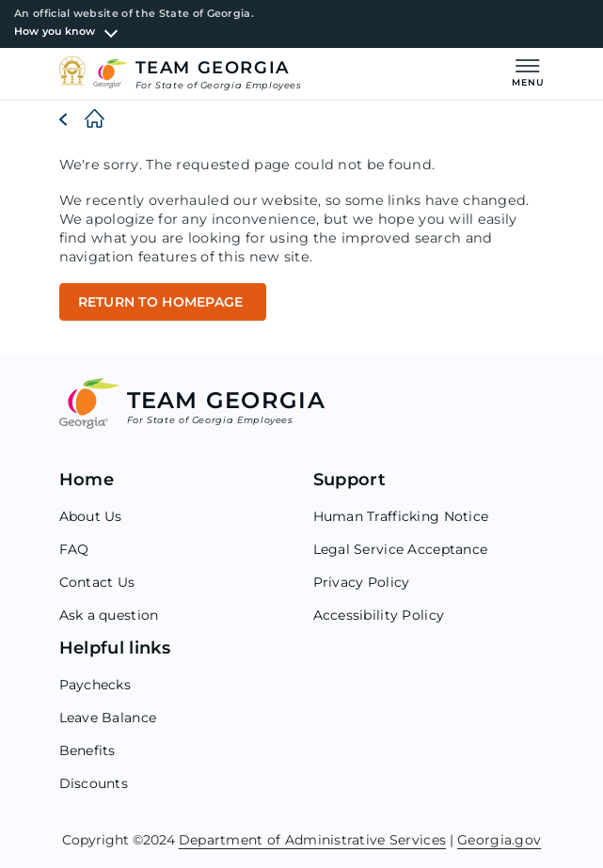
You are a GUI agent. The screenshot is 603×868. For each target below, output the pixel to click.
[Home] (79, 119)
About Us (91, 516)
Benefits (87, 750)
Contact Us (97, 582)
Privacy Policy (362, 582)
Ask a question (109, 615)
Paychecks (95, 685)
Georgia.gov (499, 839)
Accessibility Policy (379, 615)
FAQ (74, 549)
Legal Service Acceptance (401, 549)
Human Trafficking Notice (401, 516)
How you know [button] (55, 31)
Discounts (94, 783)
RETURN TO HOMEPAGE (163, 302)
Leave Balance (108, 718)
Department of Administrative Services (312, 839)
